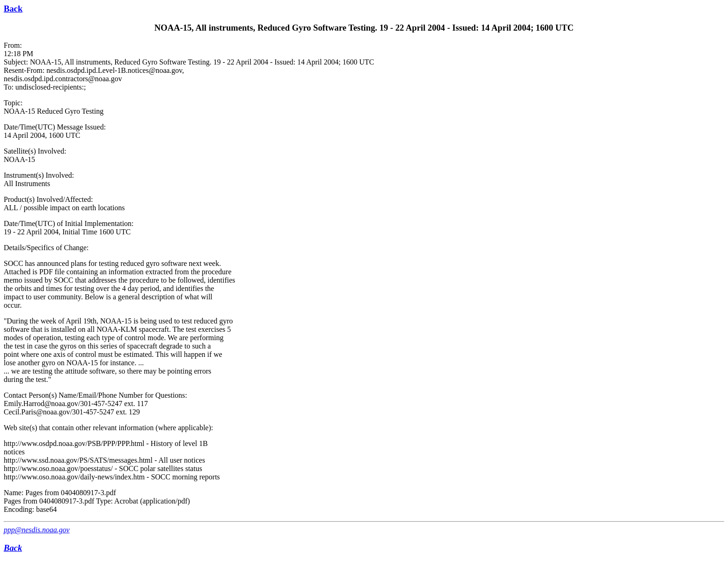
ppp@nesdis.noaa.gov (37, 530)
